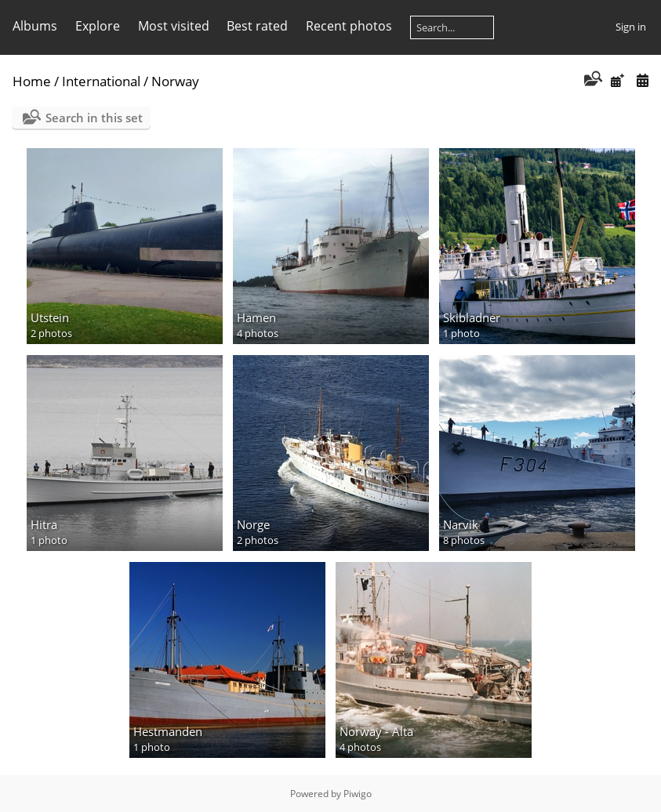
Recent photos (349, 26)
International (101, 81)
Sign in (631, 27)
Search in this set (94, 118)
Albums (35, 26)
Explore (98, 26)
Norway (175, 81)
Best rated (257, 26)
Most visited (174, 26)
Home (32, 81)
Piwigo (358, 794)
